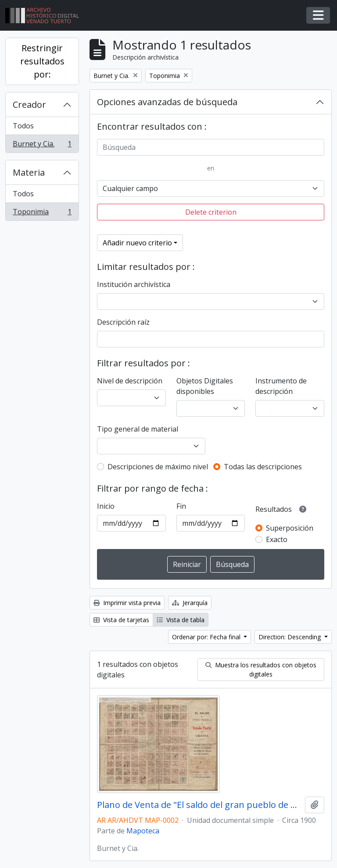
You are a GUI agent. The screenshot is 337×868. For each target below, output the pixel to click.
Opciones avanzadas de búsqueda (167, 102)
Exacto (277, 539)
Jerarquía (190, 603)
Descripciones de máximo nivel (158, 467)
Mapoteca (143, 831)
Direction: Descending (290, 637)
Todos (23, 126)
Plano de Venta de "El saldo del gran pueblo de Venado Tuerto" (199, 805)
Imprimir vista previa (127, 603)
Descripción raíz (123, 322)
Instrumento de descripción (281, 386)
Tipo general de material (138, 429)
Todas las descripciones (263, 467)
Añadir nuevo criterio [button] (137, 243)
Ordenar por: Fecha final (207, 637)
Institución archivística (134, 284)
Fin (181, 506)
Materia (29, 172)
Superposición (290, 528)
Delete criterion (211, 212)
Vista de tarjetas (121, 620)
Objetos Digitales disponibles (205, 386)
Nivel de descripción (130, 381)
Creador (29, 105)
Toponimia (42, 213)
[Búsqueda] (211, 147)
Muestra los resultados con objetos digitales (261, 670)
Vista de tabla (181, 620)
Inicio (106, 506)
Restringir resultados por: (42, 61)
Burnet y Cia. (42, 145)
